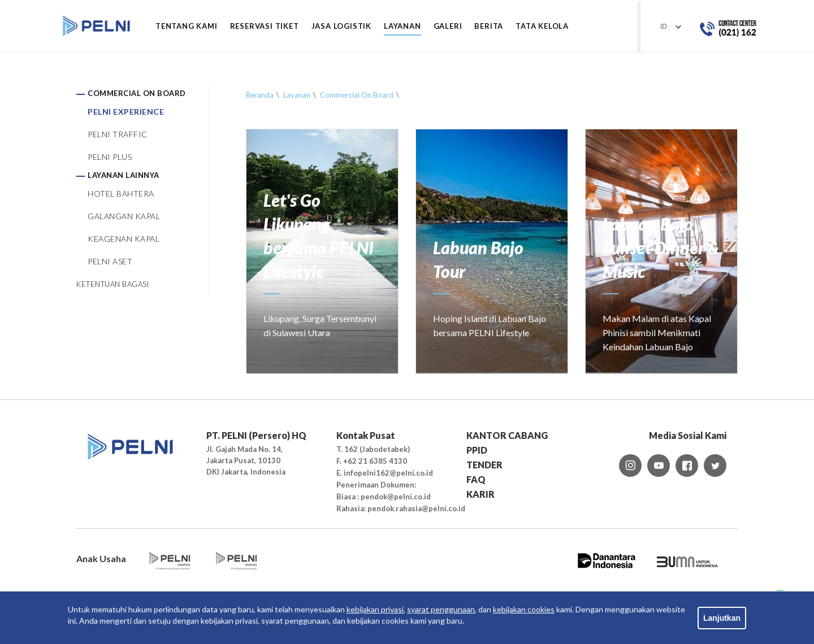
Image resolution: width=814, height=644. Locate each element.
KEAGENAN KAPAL (124, 239)
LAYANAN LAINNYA (124, 175)
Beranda (260, 95)
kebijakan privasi (375, 609)
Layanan (297, 95)
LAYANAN (402, 26)
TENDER (484, 465)
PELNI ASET (110, 261)
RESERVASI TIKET (265, 26)
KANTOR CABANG (507, 435)
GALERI (448, 26)
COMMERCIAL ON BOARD (137, 93)
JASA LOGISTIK (341, 26)
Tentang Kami (187, 26)
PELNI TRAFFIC (118, 134)
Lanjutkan (722, 618)
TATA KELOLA (542, 26)
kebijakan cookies (524, 609)
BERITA (489, 26)
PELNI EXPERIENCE (126, 112)
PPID (477, 450)
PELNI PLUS (110, 157)
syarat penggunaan (441, 609)
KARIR (480, 494)
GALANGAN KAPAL (124, 216)
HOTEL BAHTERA (121, 193)
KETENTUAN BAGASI (112, 284)
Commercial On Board (357, 95)
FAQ (476, 479)
